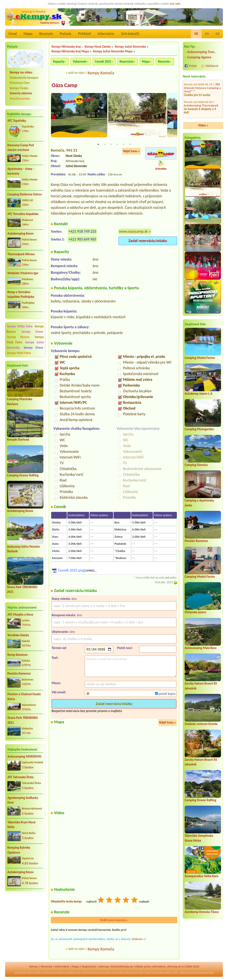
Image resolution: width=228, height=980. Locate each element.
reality (38, 973)
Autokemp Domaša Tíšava (202, 912)
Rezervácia (126, 62)
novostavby (105, 973)
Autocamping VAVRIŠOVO (24, 756)
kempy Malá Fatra (19, 353)
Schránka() (130, 34)
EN (207, 34)
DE (218, 34)
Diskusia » (138, 939)
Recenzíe (46, 34)
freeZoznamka (20, 98)
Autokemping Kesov (21, 234)
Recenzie (164, 62)
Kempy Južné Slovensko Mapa (113, 51)
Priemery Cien (20, 83)
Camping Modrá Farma (200, 358)
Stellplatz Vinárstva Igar (23, 273)
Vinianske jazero (195, 612)
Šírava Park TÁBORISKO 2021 (23, 720)
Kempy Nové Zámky (98, 47)
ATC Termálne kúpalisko (23, 214)
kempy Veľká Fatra (20, 326)
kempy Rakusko (206, 973)
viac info (175, 4)
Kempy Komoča (101, 73)
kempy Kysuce (18, 337)
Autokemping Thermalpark (201, 83)
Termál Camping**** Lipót (201, 111)
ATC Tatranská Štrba (20, 777)
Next (174, 117)
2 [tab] (105, 144)
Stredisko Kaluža (18, 635)
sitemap (104, 966)
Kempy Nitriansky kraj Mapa (70, 51)
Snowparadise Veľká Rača (201, 876)
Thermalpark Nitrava (21, 254)
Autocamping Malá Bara (201, 648)
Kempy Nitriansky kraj (66, 47)
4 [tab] (117, 144)
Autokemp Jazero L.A (198, 394)
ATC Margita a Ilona (20, 615)
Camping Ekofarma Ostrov (25, 194)
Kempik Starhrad (18, 440)
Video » (203, 125)
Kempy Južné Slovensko (130, 47)
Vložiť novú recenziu (114, 920)
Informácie (106, 34)
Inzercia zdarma (21, 93)
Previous (54, 117)
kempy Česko (19, 88)
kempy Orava (32, 332)
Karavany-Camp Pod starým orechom (21, 148)
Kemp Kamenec (18, 655)
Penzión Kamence (19, 673)
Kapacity (59, 62)
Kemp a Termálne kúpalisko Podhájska (21, 294)
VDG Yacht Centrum (202, 99)
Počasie (66, 34)
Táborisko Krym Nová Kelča (21, 825)
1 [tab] (98, 144)
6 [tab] (130, 144)
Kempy (34, 966)
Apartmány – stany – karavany (21, 171)
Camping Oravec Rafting (23, 475)
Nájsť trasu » (131, 151)
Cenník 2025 (103, 62)
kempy (134, 973)
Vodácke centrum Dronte (201, 724)
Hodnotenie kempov (24, 78)
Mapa (28, 34)
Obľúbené (212, 66)
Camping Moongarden (199, 429)
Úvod (13, 34)
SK (196, 34)
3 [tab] (111, 144)
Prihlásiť (84, 34)
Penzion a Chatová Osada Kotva (24, 697)
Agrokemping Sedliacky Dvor (23, 800)
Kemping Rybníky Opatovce (19, 850)
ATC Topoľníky (17, 121)
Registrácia (89, 966)
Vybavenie (80, 62)
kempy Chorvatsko (161, 973)
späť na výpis (76, 73)
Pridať (193, 66)
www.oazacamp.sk (133, 232)
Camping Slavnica (196, 465)
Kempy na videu (21, 72)
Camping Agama (199, 57)
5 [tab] (124, 144)
